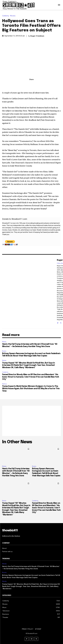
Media (4, 342)
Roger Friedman (37, 36)
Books (4, 351)
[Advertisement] (31, 421)
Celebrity (6, 16)
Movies (13, 16)
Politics (4, 384)
